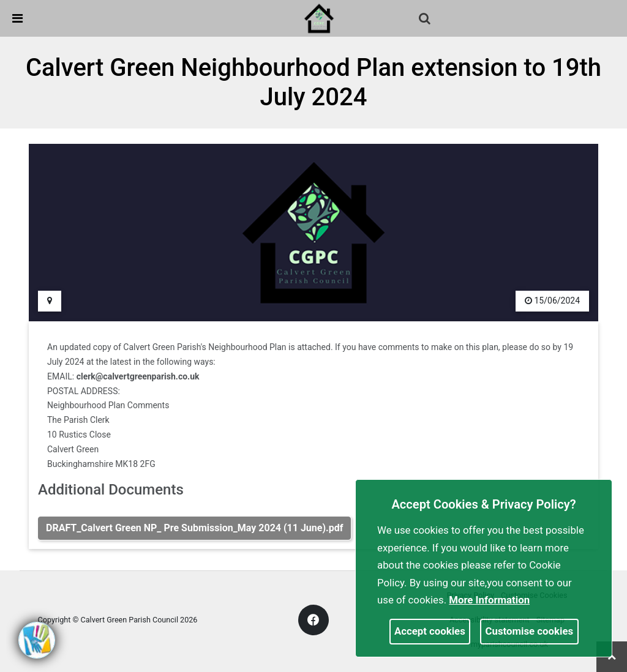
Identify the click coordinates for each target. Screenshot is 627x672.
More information (489, 600)
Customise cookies (530, 631)
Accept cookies (430, 631)
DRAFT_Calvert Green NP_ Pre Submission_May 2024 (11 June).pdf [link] (194, 528)
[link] (319, 18)
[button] (426, 20)
